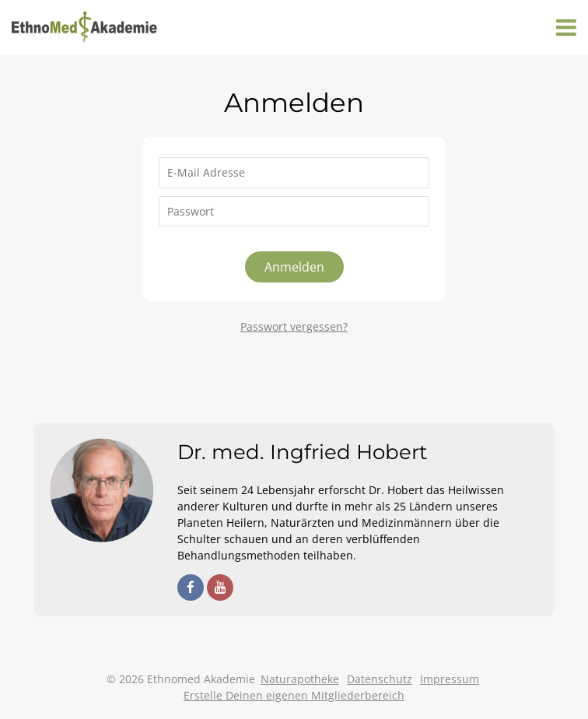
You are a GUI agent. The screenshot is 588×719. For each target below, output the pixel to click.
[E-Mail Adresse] (294, 173)
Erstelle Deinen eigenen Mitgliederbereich (294, 695)
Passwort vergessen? (294, 326)
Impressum (450, 679)
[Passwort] (294, 212)
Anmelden (294, 267)
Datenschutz (380, 679)
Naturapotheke (300, 679)
